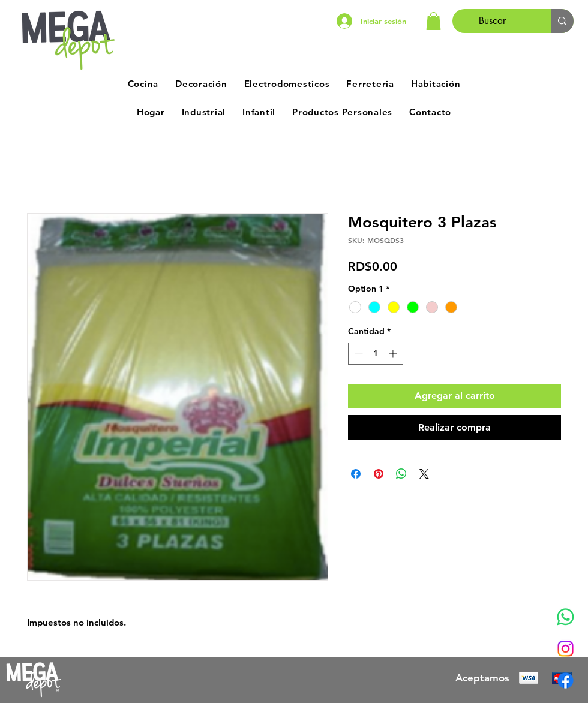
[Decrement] (357, 354)
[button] (433, 21)
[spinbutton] (376, 354)
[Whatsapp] (565, 617)
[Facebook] (565, 681)
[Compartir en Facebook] (356, 474)
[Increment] (394, 354)
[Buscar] (493, 21)
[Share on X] (424, 474)
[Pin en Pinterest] (379, 474)
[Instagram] (565, 649)
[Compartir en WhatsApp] (401, 474)
